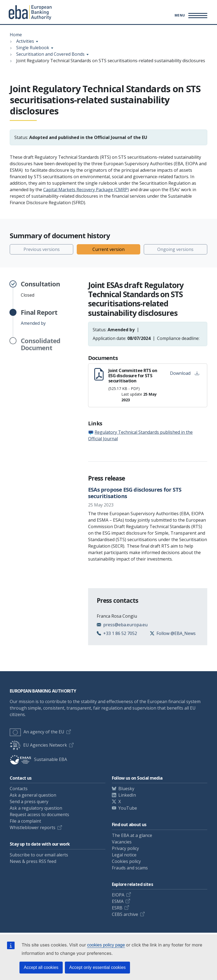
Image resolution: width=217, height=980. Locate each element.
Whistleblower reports (33, 827)
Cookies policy (126, 861)
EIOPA (118, 895)
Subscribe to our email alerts (39, 855)
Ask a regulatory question (36, 808)
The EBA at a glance (132, 835)
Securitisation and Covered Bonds (50, 54)
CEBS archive (125, 914)
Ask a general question (33, 795)
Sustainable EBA (38, 759)
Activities (25, 41)
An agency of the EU (37, 732)
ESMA (118, 901)
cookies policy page (106, 945)
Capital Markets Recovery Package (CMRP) (86, 190)
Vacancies (122, 842)
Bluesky (126, 789)
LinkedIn (127, 795)
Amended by (39, 317)
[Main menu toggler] (190, 15)
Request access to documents (39, 815)
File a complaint (25, 821)
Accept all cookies (41, 967)
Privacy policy (125, 848)
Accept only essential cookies (97, 967)
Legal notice (124, 855)
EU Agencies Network (38, 745)
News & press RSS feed (33, 861)
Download (185, 373)
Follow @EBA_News (176, 633)
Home (16, 35)
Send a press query (29, 802)
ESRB (117, 908)
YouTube (128, 808)
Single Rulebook (33, 48)
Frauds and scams (130, 868)
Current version (109, 249)
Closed (40, 289)
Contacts (19, 789)
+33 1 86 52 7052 (120, 633)
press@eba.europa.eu (125, 625)
